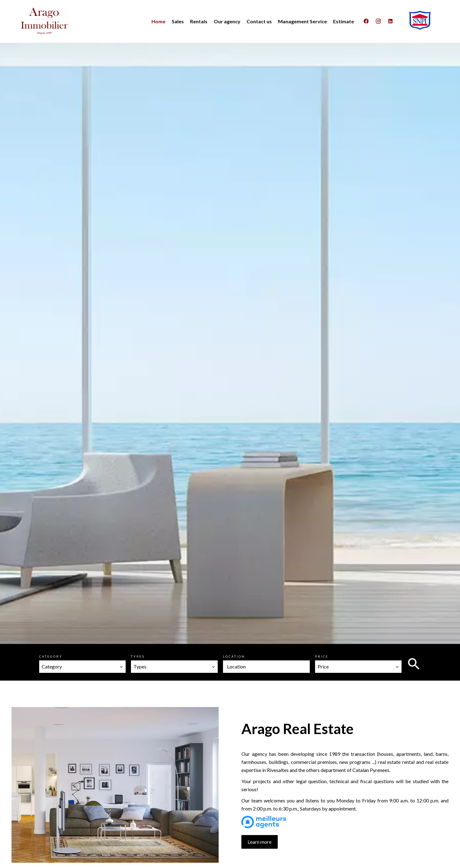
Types (138, 656)
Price (322, 656)
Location (234, 656)
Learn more (260, 842)
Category (51, 656)
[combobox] (83, 667)
